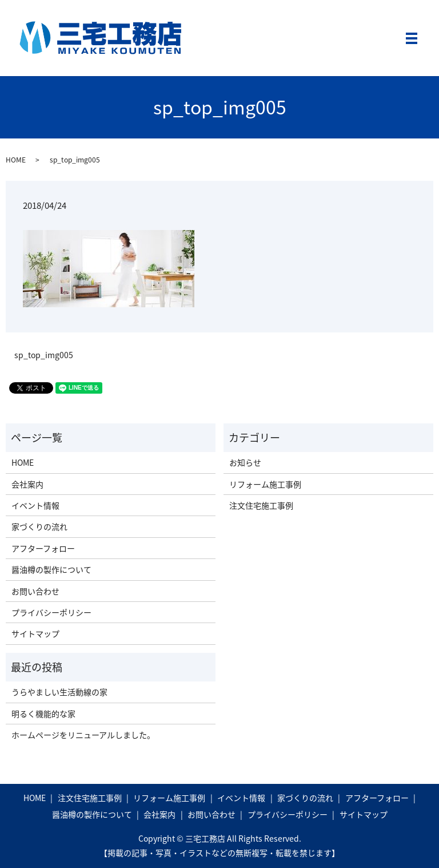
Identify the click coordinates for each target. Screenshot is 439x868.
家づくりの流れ (39, 526)
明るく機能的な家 (43, 714)
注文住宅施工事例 (261, 505)
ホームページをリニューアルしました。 (83, 735)
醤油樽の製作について (51, 569)
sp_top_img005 (44, 355)
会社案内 (27, 484)
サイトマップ (35, 633)
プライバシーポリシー (51, 612)
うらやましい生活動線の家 (59, 692)
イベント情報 (35, 505)
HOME (16, 160)
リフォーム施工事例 (265, 484)
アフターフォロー (43, 548)
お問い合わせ (35, 591)
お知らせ (245, 462)
